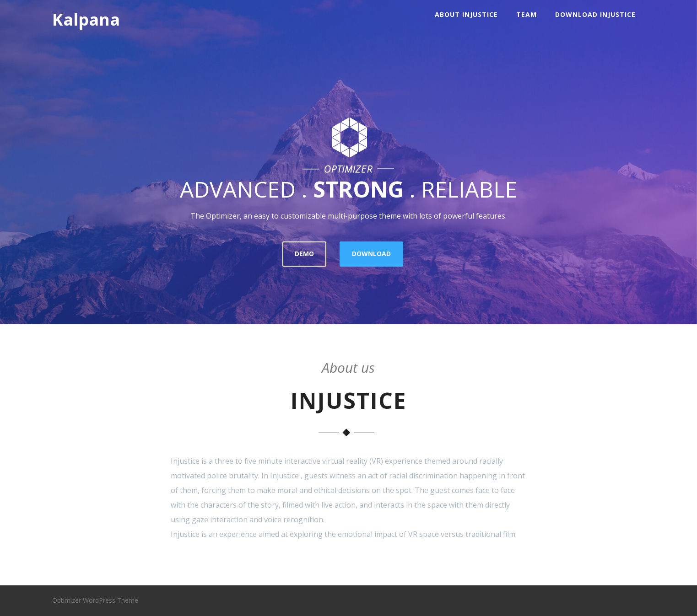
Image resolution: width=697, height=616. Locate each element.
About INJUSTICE (466, 14)
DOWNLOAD (371, 254)
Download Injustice (595, 14)
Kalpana (86, 19)
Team (527, 14)
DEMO (304, 254)
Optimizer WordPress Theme (95, 600)
